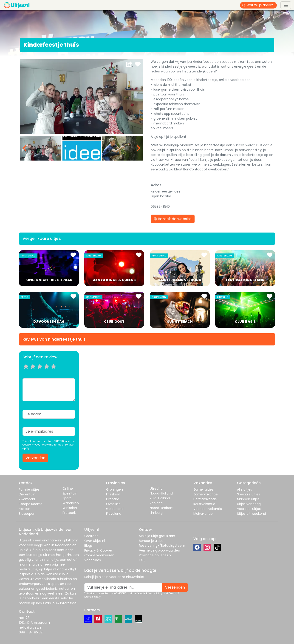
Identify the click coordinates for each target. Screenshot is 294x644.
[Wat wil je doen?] (262, 5)
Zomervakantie (206, 494)
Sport (67, 498)
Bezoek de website (173, 219)
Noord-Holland (161, 493)
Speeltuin (70, 493)
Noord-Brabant (162, 508)
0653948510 (160, 207)
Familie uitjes (29, 489)
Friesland (113, 494)
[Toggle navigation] (286, 5)
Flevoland (114, 514)
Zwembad (27, 499)
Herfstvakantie (205, 499)
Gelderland (115, 509)
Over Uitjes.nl (95, 541)
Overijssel (114, 504)
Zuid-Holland (160, 498)
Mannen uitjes (248, 499)
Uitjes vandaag (249, 504)
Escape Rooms (31, 504)
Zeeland (156, 503)
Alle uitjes (245, 489)
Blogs (88, 546)
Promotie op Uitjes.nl (155, 555)
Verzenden (35, 458)
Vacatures (93, 560)
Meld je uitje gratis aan (157, 536)
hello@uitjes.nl (30, 627)
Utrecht (156, 489)
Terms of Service (64, 445)
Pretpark (69, 513)
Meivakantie (203, 514)
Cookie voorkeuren (99, 555)
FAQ (142, 560)
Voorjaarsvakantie (208, 509)
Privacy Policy (40, 445)
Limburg (156, 513)
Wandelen (71, 503)
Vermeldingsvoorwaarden (160, 550)
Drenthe (113, 499)
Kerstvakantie (204, 504)
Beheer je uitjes (151, 541)
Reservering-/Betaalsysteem (162, 546)
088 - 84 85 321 (31, 632)
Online (68, 489)
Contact (91, 536)
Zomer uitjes (203, 489)
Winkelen (70, 508)
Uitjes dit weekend (252, 514)
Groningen (114, 489)
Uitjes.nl (25, 540)
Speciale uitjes (249, 494)
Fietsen (25, 509)
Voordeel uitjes (249, 509)
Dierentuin (27, 494)
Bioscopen (27, 514)
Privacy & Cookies (99, 550)
